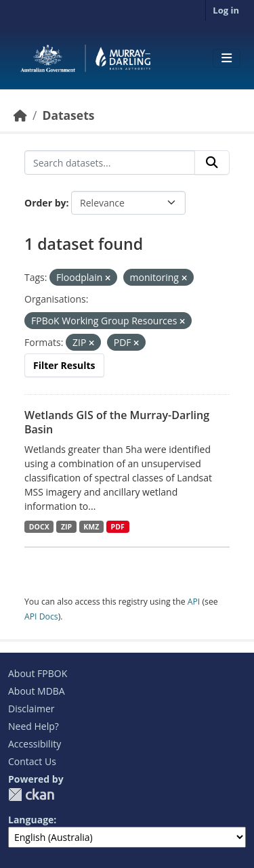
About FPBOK (38, 673)
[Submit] (212, 162)
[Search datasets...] (110, 162)
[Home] (20, 115)
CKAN (31, 795)
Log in (226, 10)
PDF (118, 527)
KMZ (91, 527)
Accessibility (35, 744)
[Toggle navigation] (227, 58)
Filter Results (64, 365)
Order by (45, 203)
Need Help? (34, 726)
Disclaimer (31, 709)
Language (31, 820)
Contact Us (32, 761)
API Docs (41, 616)
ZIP (66, 527)
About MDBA (37, 691)
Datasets (68, 115)
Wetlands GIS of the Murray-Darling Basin (117, 422)
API (194, 602)
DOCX (39, 527)
